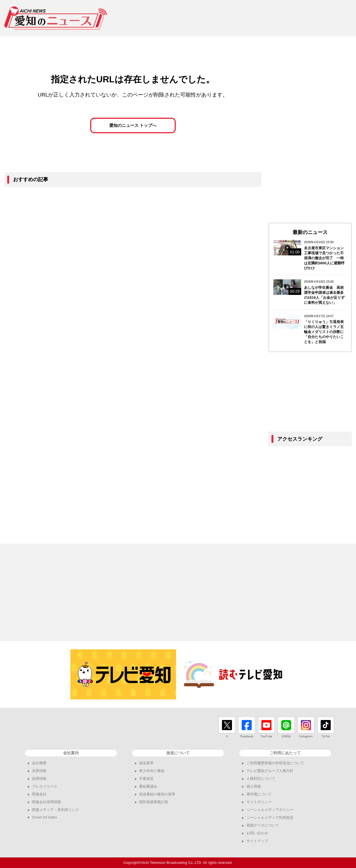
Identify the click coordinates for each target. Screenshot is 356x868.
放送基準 (146, 763)
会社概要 (39, 763)
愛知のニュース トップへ (133, 126)
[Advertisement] (251, 18)
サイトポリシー (259, 802)
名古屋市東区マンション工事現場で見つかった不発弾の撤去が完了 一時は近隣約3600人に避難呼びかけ (324, 258)
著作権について (259, 794)
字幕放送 (146, 779)
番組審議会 (148, 786)
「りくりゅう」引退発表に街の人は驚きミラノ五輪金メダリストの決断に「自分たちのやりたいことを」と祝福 (324, 332)
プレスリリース (45, 786)
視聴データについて (263, 825)
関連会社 (39, 794)
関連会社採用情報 (46, 802)
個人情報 (254, 786)
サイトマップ (257, 841)
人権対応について (261, 779)
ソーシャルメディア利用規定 (270, 818)
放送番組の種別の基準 (157, 794)
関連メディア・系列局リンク (55, 810)
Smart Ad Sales (44, 817)
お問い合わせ (257, 833)
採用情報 (39, 779)
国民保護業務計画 (154, 802)
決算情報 (39, 771)
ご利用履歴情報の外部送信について (275, 763)
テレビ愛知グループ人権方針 (270, 771)
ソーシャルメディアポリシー (270, 810)
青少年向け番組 (152, 771)
